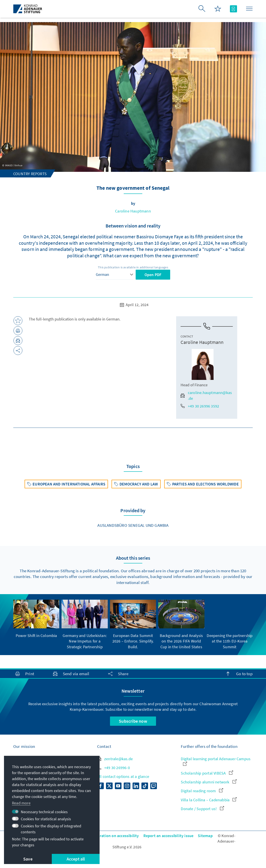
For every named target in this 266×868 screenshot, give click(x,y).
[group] (36, 619)
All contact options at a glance (123, 776)
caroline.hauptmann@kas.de (206, 395)
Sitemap (205, 836)
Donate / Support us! (202, 809)
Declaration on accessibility (115, 836)
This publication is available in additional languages (133, 267)
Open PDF (153, 275)
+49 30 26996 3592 (200, 406)
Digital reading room (202, 791)
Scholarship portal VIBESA (207, 773)
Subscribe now (133, 721)
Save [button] (28, 859)
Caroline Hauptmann (133, 211)
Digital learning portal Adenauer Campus (216, 761)
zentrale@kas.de (115, 759)
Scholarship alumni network (209, 782)
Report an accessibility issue (169, 836)
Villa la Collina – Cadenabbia (209, 800)
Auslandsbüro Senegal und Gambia (133, 525)
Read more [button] (21, 803)
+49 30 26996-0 (114, 768)
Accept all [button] (76, 859)
